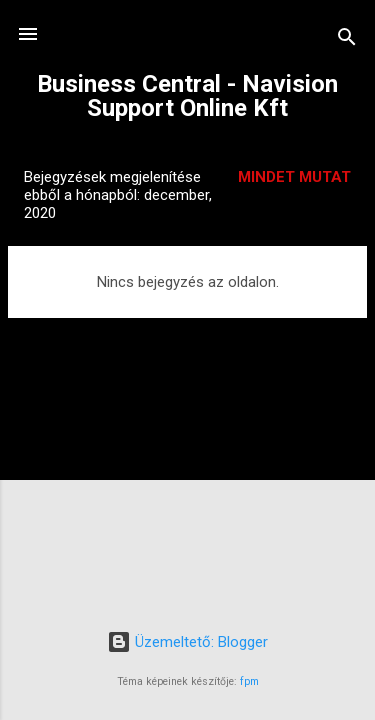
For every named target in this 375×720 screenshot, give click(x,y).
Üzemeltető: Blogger (187, 642)
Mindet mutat (294, 177)
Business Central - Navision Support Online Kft (187, 96)
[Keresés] (347, 40)
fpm (249, 681)
